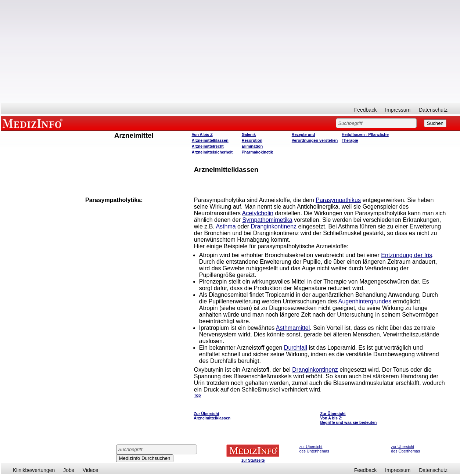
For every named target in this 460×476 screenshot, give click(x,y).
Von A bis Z (202, 134)
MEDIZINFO (34, 123)
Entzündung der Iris (407, 255)
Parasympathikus (338, 200)
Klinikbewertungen (34, 470)
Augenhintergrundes (365, 301)
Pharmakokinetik (257, 152)
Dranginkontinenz (274, 226)
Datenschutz (433, 110)
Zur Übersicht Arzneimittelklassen (212, 416)
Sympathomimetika (267, 220)
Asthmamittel (293, 328)
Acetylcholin (258, 213)
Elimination (252, 146)
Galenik (249, 134)
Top (197, 395)
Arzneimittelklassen (210, 140)
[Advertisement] (230, 51)
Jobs (69, 470)
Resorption (252, 140)
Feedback (365, 110)
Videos (91, 470)
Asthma (226, 226)
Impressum (398, 110)
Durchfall (296, 348)
